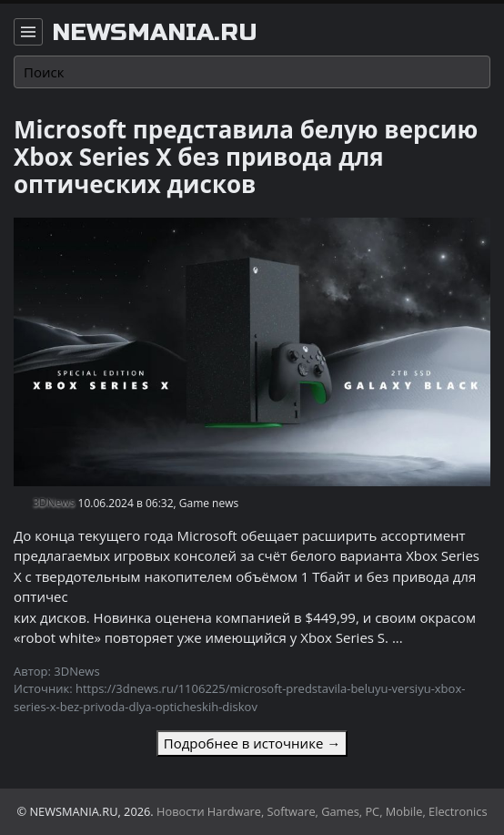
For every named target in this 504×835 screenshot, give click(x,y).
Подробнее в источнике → (252, 743)
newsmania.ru (155, 33)
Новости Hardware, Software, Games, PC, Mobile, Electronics (322, 811)
